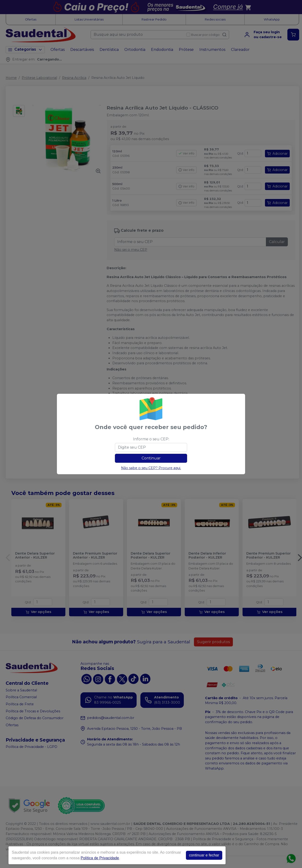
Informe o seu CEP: (151, 439)
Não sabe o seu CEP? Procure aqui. (151, 468)
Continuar (151, 458)
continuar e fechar (204, 855)
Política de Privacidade (100, 858)
